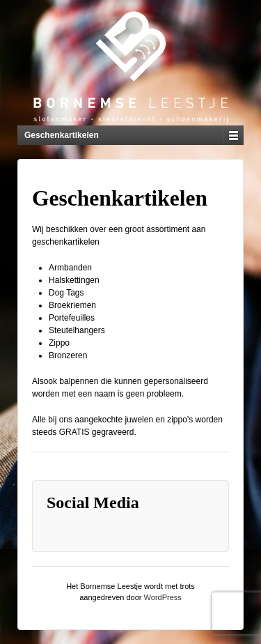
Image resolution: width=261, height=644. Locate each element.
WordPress (163, 597)
